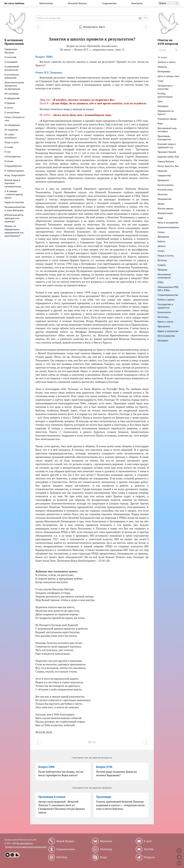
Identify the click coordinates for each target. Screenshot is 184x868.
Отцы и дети (12, 142)
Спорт (161, 251)
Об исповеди (12, 94)
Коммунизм (164, 312)
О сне (8, 152)
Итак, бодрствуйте (15, 175)
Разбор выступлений (165, 95)
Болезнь (162, 260)
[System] (12, 855)
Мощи (161, 204)
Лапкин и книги (167, 62)
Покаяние (163, 106)
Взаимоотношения (168, 227)
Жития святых (165, 208)
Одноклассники (65, 849)
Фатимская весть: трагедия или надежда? (14, 218)
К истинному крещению (12, 76)
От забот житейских (11, 136)
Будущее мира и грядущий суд (167, 146)
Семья (161, 232)
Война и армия (166, 300)
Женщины (163, 237)
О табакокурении (14, 171)
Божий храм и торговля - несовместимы (13, 183)
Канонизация (165, 213)
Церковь (162, 171)
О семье (9, 161)
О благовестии (13, 156)
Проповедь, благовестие (164, 138)
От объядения (12, 125)
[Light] (7, 855)
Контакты (137, 3)
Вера (160, 123)
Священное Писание (11, 51)
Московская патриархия (164, 276)
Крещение (163, 180)
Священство (164, 175)
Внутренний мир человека (167, 130)
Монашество (165, 199)
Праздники (164, 326)
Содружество (109, 3)
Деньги (162, 246)
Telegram (149, 857)
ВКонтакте (106, 841)
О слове (9, 147)
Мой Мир (62, 857)
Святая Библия (166, 161)
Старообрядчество (168, 295)
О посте (9, 108)
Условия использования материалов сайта (26, 847)
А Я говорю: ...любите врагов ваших (14, 194)
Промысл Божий (167, 152)
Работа (161, 241)
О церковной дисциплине (12, 68)
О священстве (12, 98)
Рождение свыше (167, 119)
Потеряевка (164, 71)
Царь (160, 218)
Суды (160, 81)
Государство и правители (165, 306)
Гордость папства (14, 202)
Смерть (162, 265)
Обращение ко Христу (166, 113)
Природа (162, 270)
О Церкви (10, 103)
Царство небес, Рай (168, 157)
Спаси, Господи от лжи (15, 119)
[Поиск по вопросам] (92, 18)
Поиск (169, 3)
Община (162, 67)
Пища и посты (166, 256)
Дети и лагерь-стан (168, 76)
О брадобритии (13, 166)
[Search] (177, 50)
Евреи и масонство (168, 331)
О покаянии (11, 62)
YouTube (149, 849)
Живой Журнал (65, 841)
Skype (103, 857)
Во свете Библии (25, 843)
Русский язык (165, 190)
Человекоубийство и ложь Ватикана (15, 209)
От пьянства (11, 130)
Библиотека (46, 3)
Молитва (162, 194)
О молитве (10, 57)
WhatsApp (106, 849)
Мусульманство (166, 336)
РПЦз (161, 282)
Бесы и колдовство (168, 222)
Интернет (163, 340)
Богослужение (166, 185)
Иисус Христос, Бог (168, 166)
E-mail (148, 841)
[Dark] (17, 855)
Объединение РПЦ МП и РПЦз (168, 289)
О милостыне (12, 112)
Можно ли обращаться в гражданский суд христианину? (14, 231)
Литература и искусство (165, 87)
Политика (163, 317)
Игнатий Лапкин (77, 3)
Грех (160, 101)
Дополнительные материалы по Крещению (14, 86)
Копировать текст (94, 27)
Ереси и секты (165, 322)
